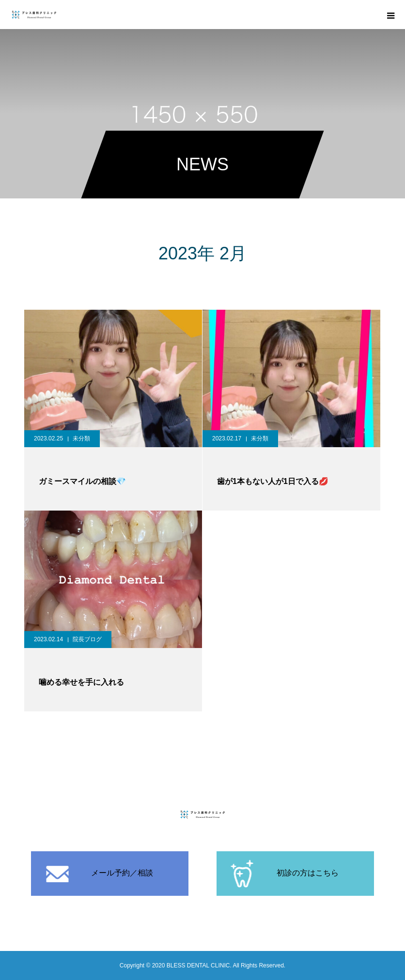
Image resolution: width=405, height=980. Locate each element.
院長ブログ (87, 639)
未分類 (81, 438)
